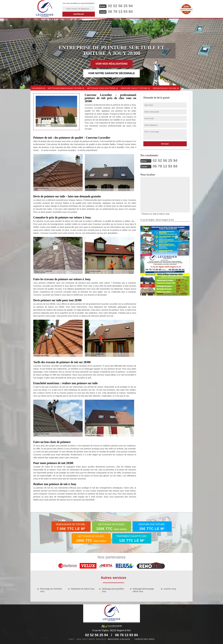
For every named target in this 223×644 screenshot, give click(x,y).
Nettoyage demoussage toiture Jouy (143, 590)
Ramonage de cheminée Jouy (51, 590)
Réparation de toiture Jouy (83, 589)
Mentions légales (119, 639)
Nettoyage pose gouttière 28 (103, 88)
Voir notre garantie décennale (111, 73)
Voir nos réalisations (111, 64)
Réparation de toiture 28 (166, 88)
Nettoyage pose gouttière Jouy (113, 590)
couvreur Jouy (170, 589)
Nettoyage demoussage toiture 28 (66, 88)
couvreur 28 (38, 88)
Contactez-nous (145, 639)
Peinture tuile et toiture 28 (135, 88)
